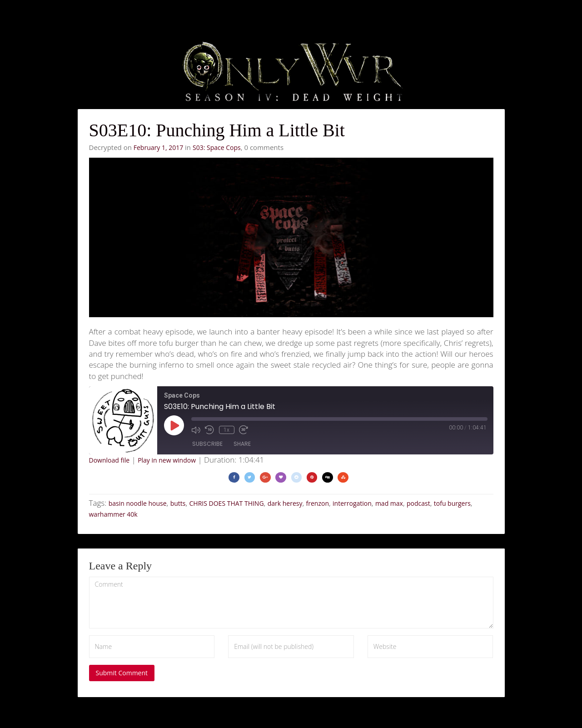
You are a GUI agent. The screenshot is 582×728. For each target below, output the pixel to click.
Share (242, 444)
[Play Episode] (174, 425)
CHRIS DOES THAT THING (227, 503)
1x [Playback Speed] (226, 429)
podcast (418, 503)
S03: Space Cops (217, 147)
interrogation (352, 503)
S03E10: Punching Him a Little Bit (217, 130)
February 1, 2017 (158, 147)
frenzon (318, 503)
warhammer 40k (113, 514)
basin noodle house (138, 503)
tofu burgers (452, 503)
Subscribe (207, 444)
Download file (109, 460)
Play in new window (167, 460)
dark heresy (285, 503)
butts (178, 503)
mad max (389, 503)
